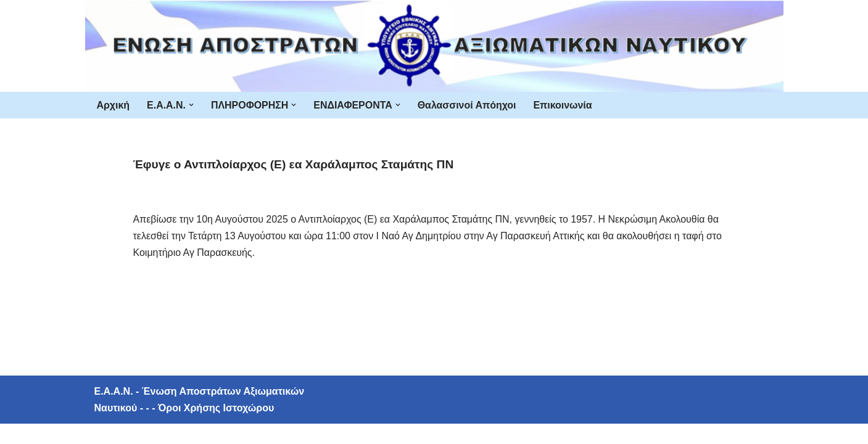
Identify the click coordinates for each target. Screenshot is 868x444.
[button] (191, 105)
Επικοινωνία (564, 105)
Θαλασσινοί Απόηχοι (468, 105)
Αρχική (114, 105)
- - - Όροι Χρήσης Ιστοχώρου (205, 428)
